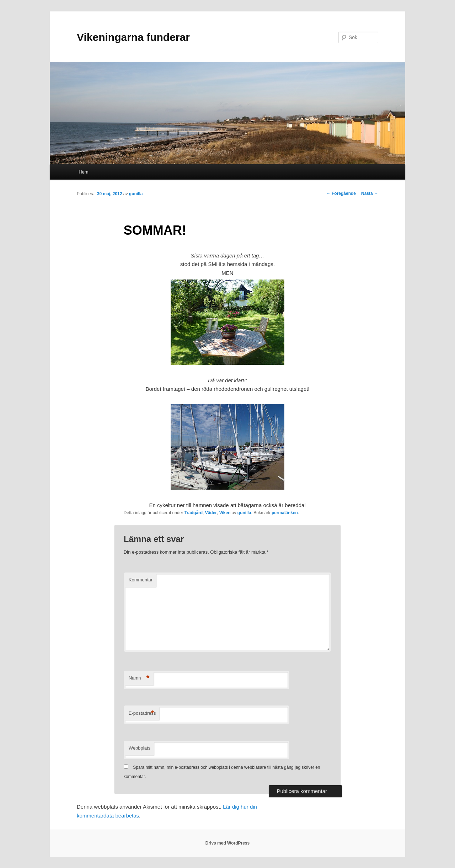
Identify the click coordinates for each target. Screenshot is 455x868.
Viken (225, 513)
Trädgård (194, 513)
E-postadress (142, 713)
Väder (211, 513)
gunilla (136, 194)
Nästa (370, 193)
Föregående (341, 193)
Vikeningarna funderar (133, 37)
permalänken (285, 513)
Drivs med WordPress (228, 843)
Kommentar (141, 580)
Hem (83, 172)
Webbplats (140, 748)
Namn (139, 678)
